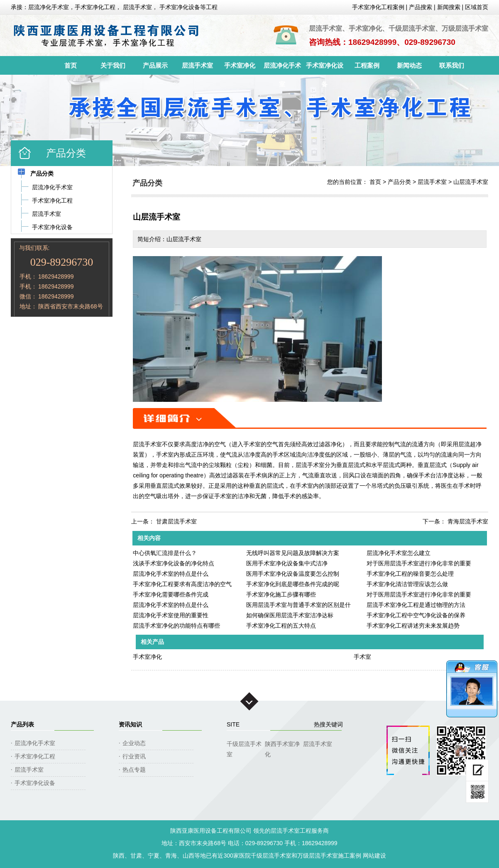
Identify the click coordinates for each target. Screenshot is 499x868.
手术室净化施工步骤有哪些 (281, 594)
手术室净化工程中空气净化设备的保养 (416, 615)
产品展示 (155, 65)
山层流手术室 (471, 182)
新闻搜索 (449, 7)
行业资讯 (134, 756)
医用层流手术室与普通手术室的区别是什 (298, 605)
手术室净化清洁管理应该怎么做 (407, 584)
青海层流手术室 (468, 521)
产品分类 (399, 182)
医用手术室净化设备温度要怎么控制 (293, 574)
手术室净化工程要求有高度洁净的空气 (182, 584)
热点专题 (134, 770)
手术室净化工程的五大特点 (281, 626)
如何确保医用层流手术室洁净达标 (290, 615)
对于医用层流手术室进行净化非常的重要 (419, 563)
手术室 (362, 657)
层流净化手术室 (282, 68)
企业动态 (134, 743)
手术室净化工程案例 (378, 7)
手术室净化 (240, 65)
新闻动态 (409, 65)
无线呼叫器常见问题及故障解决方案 (293, 553)
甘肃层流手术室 (176, 521)
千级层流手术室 (244, 745)
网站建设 (374, 856)
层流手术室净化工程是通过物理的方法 (416, 605)
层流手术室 (197, 65)
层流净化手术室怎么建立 (399, 553)
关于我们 (113, 65)
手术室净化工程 (35, 756)
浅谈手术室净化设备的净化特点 (174, 563)
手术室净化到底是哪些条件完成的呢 (293, 584)
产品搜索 (421, 7)
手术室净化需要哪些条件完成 (171, 594)
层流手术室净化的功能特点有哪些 (176, 626)
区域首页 (477, 7)
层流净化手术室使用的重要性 (171, 615)
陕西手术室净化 (282, 745)
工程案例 (367, 65)
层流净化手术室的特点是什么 (171, 574)
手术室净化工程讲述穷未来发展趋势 (413, 626)
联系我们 (452, 65)
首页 (71, 65)
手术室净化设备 (325, 68)
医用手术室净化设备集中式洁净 (287, 563)
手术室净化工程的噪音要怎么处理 (410, 574)
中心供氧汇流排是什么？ (165, 553)
